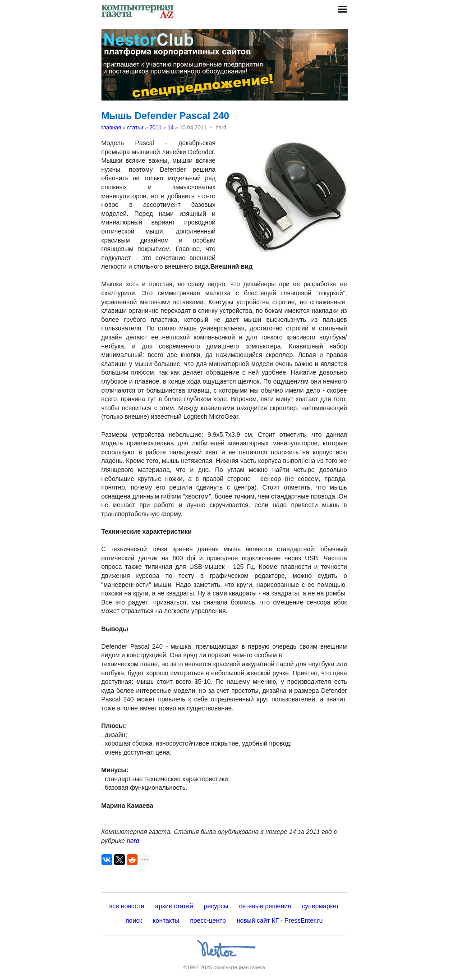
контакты (166, 920)
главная (111, 128)
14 (170, 128)
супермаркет (321, 906)
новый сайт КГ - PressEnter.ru (280, 920)
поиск (134, 920)
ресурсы (216, 906)
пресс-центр (208, 920)
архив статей (174, 906)
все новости (127, 906)
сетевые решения (265, 906)
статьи (135, 128)
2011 (155, 128)
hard (133, 841)
